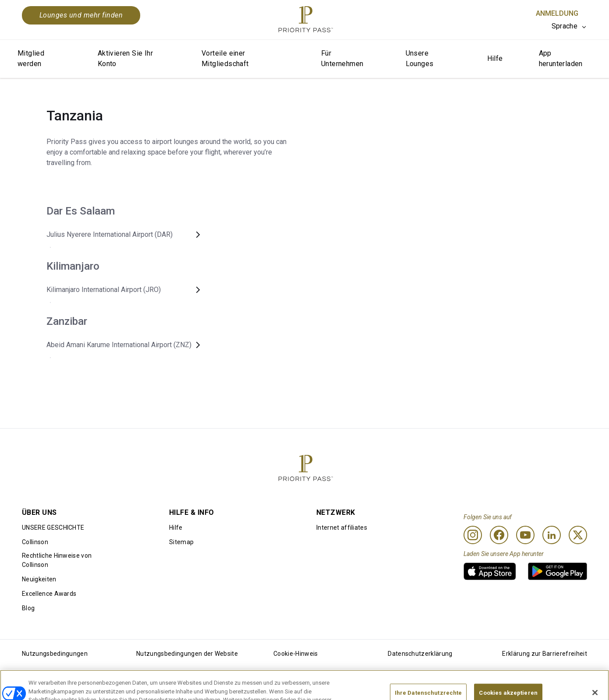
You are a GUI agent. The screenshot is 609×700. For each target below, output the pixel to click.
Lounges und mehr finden (81, 15)
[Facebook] (499, 535)
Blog (28, 608)
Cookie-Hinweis (296, 654)
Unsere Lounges (420, 58)
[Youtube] (525, 535)
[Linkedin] (552, 535)
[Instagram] (473, 535)
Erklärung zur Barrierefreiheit (545, 654)
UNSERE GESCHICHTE (53, 528)
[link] (490, 571)
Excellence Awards (49, 594)
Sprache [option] (565, 26)
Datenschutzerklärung (420, 654)
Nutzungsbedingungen (55, 654)
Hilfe (495, 58)
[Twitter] (578, 535)
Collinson (35, 542)
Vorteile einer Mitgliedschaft (225, 58)
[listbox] (569, 26)
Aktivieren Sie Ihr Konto (125, 58)
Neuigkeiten (39, 579)
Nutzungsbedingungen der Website (187, 654)
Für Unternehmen (342, 58)
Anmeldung (557, 13)
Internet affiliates (342, 528)
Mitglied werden (31, 58)
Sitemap (181, 542)
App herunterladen (561, 58)
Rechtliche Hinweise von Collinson (57, 560)
